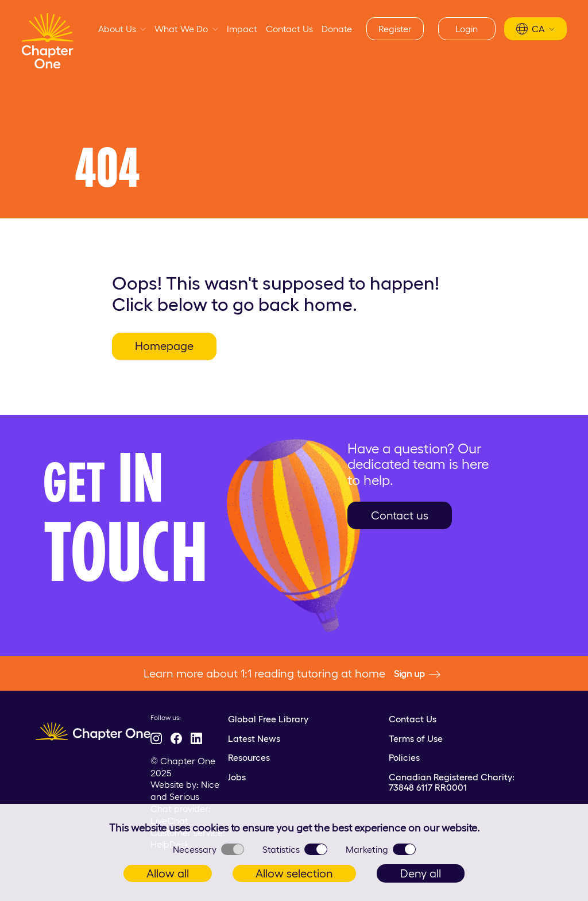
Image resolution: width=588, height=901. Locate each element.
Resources (249, 757)
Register (395, 29)
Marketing (381, 849)
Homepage (164, 346)
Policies (404, 757)
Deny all (421, 873)
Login (467, 29)
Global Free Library (268, 719)
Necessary (208, 849)
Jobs (237, 777)
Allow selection (294, 873)
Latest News (254, 738)
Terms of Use (416, 738)
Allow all (168, 873)
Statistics (295, 849)
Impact (242, 29)
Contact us (400, 515)
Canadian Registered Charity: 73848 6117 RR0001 (452, 782)
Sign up (417, 674)
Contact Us (289, 29)
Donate (337, 29)
